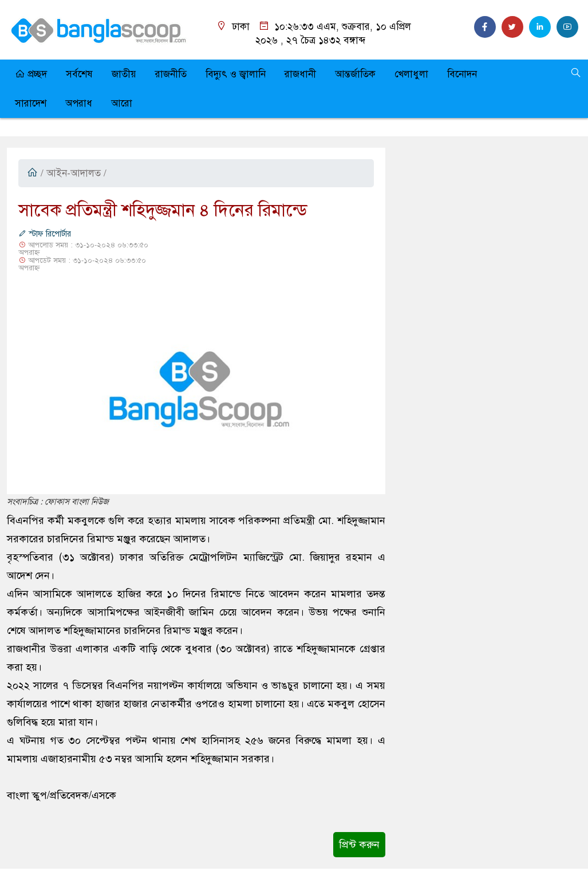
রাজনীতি (171, 74)
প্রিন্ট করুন (359, 845)
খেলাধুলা (411, 74)
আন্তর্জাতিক (355, 74)
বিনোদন (462, 74)
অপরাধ (79, 103)
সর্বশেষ (79, 74)
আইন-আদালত (74, 173)
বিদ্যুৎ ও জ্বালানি (236, 74)
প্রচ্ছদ (31, 74)
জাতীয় (124, 74)
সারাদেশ (31, 103)
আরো (122, 103)
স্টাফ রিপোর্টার (45, 234)
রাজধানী (300, 74)
